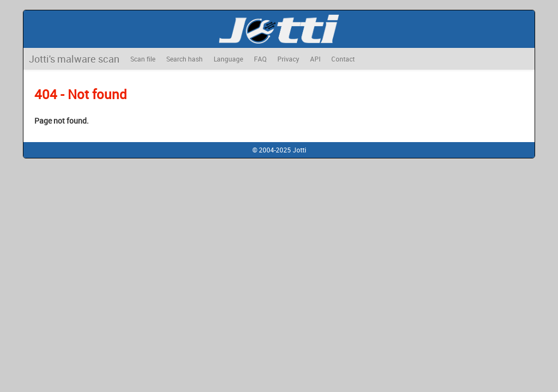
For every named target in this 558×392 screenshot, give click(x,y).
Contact (343, 59)
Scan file (143, 59)
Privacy (288, 59)
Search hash (184, 59)
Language (228, 59)
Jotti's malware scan (74, 59)
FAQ (260, 59)
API (315, 59)
